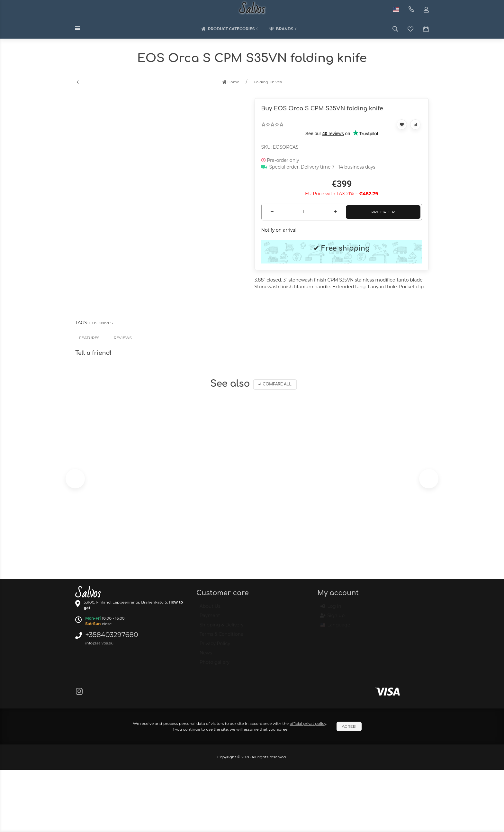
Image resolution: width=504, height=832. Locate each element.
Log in (331, 609)
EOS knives (101, 323)
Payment (210, 618)
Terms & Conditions (221, 637)
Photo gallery (215, 665)
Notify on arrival (279, 230)
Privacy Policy (215, 646)
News (206, 656)
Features (89, 338)
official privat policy (308, 723)
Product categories (230, 29)
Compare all (275, 384)
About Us (210, 609)
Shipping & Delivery (222, 628)
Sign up (333, 618)
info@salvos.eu (99, 643)
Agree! (349, 726)
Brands (283, 29)
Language (335, 628)
